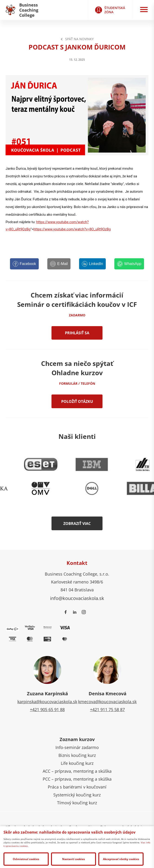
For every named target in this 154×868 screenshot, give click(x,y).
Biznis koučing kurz (77, 755)
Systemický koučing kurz (77, 795)
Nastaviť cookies (74, 859)
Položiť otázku (77, 401)
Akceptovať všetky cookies (121, 859)
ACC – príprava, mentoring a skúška (77, 771)
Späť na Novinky (77, 39)
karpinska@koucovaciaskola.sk (47, 702)
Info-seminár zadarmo (77, 747)
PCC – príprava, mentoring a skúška (77, 779)
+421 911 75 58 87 (107, 709)
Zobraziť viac (77, 523)
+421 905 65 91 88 (47, 709)
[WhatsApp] (129, 264)
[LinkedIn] (92, 264)
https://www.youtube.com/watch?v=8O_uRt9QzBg (72, 229)
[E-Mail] (59, 264)
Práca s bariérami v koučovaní (77, 787)
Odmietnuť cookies (26, 859)
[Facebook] (24, 264)
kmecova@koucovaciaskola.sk (107, 702)
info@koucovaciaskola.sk (77, 598)
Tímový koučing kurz (77, 803)
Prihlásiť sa (77, 333)
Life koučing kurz (77, 763)
